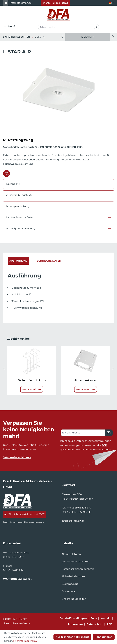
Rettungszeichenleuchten (78, 569)
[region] (88, 37)
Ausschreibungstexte (19, 195)
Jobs (94, 618)
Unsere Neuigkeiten (74, 599)
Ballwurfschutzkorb (32, 380)
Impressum (75, 624)
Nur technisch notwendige (72, 637)
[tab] (18, 261)
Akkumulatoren (71, 554)
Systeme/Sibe (70, 584)
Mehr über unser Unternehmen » (23, 522)
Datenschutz (95, 624)
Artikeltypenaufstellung (21, 228)
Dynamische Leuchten (75, 562)
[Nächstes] (113, 37)
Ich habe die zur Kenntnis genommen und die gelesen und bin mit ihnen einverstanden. (86, 445)
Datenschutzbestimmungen (93, 441)
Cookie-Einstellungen (73, 618)
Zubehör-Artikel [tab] (18, 339)
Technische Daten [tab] (48, 261)
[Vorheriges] (62, 37)
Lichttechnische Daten (20, 217)
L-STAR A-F (88, 37)
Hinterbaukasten (85, 380)
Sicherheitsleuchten (74, 576)
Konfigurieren (104, 637)
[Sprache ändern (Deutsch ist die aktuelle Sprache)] (112, 3)
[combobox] (65, 27)
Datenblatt (13, 184)
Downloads (68, 591)
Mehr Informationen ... (25, 641)
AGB (104, 445)
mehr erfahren (32, 389)
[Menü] (10, 27)
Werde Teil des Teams (55, 3)
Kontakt (106, 618)
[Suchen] (95, 27)
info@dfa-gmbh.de (21, 3)
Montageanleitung (18, 206)
